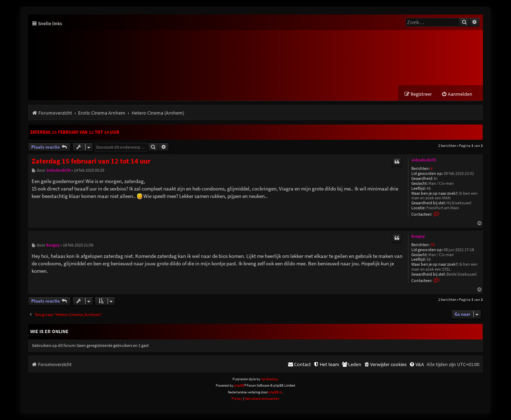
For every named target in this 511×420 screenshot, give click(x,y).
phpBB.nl (275, 392)
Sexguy (418, 236)
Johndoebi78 (424, 160)
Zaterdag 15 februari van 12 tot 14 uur (75, 132)
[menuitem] (457, 94)
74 (433, 245)
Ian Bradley (270, 379)
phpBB (239, 385)
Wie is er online (49, 331)
